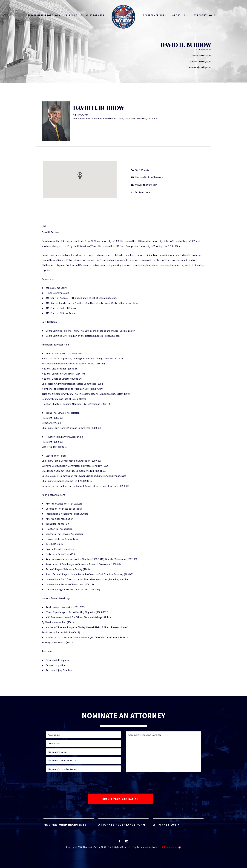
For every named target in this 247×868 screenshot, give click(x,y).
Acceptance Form (155, 15)
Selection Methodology (43, 15)
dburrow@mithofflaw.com (149, 177)
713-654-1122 (142, 170)
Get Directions (142, 192)
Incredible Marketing (167, 847)
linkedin (127, 842)
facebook (119, 842)
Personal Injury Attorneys (85, 15)
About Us (179, 15)
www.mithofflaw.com (146, 185)
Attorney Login (205, 15)
